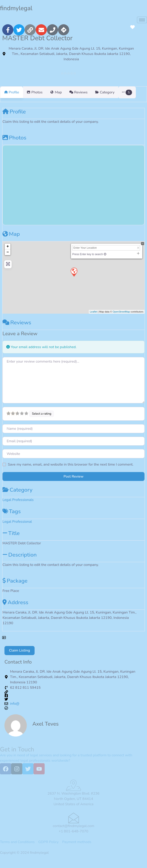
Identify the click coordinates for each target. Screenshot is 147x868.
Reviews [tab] (86, 92)
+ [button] (8, 252)
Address (15, 608)
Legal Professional (17, 527)
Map (11, 239)
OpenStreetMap (121, 317)
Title (11, 539)
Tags (12, 517)
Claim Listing (19, 656)
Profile (14, 117)
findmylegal (16, 8)
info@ (15, 709)
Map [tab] (61, 92)
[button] (139, 95)
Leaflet (94, 317)
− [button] (8, 258)
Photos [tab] (37, 92)
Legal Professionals (18, 505)
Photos (14, 143)
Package (15, 586)
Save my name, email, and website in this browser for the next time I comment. (71, 470)
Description (20, 560)
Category (17, 495)
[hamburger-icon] (142, 20)
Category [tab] (115, 92)
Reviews (17, 328)
